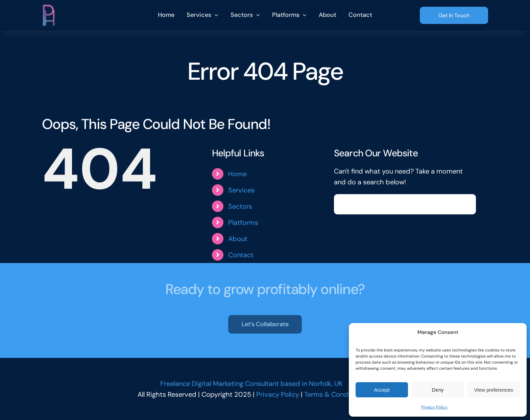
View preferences (494, 390)
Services (241, 190)
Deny (438, 390)
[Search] (344, 204)
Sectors (240, 206)
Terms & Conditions (335, 394)
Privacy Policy (434, 407)
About (238, 239)
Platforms (243, 222)
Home (237, 174)
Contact (241, 255)
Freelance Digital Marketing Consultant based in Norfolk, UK (251, 384)
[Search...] (405, 204)
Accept (382, 390)
